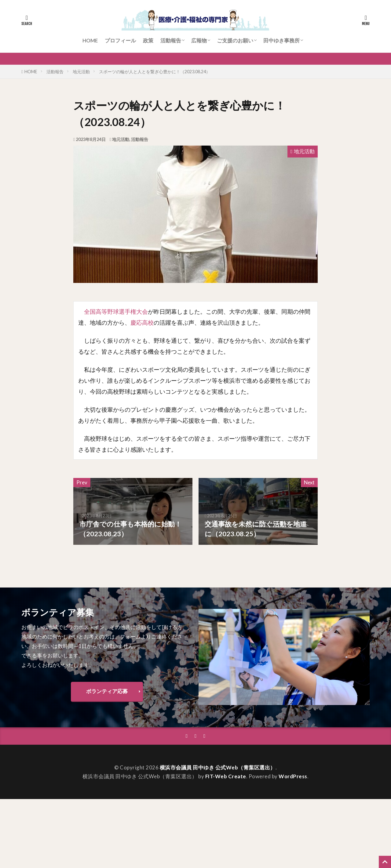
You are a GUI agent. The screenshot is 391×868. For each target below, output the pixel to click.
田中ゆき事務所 (281, 40)
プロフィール (120, 40)
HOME (90, 40)
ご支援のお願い (235, 40)
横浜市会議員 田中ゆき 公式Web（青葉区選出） (218, 767)
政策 (148, 40)
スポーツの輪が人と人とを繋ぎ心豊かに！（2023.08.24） (155, 72)
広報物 (199, 40)
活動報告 (171, 40)
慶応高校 (142, 322)
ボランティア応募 (107, 691)
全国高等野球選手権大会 (116, 311)
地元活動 (81, 72)
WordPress (293, 776)
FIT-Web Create (226, 776)
